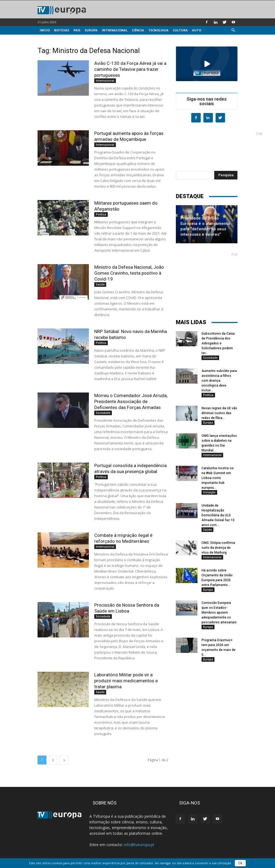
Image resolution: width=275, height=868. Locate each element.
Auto (197, 30)
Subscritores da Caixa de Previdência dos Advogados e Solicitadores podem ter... (218, 343)
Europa (91, 30)
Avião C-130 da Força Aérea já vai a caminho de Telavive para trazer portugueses (130, 69)
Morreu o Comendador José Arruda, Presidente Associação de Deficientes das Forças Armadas (131, 401)
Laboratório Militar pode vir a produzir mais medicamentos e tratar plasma (126, 681)
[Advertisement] (219, 149)
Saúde (100, 284)
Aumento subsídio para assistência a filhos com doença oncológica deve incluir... (219, 381)
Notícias (62, 30)
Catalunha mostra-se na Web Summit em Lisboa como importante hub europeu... (218, 478)
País (77, 30)
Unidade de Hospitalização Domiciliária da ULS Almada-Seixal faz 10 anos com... (218, 515)
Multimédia (50, 39)
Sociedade (103, 413)
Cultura (180, 30)
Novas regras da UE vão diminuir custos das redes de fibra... (219, 413)
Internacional (115, 30)
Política (101, 214)
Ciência (138, 30)
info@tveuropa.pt (139, 845)
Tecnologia (158, 30)
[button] (233, 30)
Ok (240, 863)
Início (45, 30)
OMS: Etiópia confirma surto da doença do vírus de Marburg (218, 548)
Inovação (209, 492)
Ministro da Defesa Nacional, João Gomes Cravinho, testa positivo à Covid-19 (129, 273)
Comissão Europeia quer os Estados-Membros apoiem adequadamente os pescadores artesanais (219, 613)
